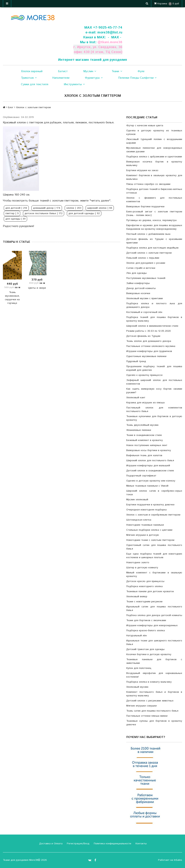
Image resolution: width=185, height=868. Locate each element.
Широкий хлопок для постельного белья (150, 460)
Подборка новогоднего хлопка (144, 586)
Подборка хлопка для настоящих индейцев (152, 248)
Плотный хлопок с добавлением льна (148, 234)
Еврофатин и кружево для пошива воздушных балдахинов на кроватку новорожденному (154, 227)
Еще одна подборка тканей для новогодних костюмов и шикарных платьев (154, 556)
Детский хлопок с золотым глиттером (149, 253)
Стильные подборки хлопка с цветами (149, 530)
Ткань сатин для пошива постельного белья (152, 711)
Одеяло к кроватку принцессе (144, 375)
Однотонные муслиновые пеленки (146, 356)
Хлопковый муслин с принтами (145, 298)
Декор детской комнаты (141, 288)
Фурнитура (94, 78)
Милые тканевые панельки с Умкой (147, 486)
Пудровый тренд (136, 361)
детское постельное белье (44, 213)
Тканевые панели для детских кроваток (150, 591)
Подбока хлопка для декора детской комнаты (154, 615)
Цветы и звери (37, 288)
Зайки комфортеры (138, 283)
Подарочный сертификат (141, 476)
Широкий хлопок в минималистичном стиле (152, 326)
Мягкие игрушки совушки (141, 706)
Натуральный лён (136, 636)
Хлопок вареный (32, 71)
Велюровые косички (138, 293)
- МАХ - (115, 37)
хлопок (74, 208)
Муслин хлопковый (137, 500)
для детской (16, 208)
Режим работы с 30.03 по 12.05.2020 (149, 331)
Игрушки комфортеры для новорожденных (152, 625)
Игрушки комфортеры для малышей (148, 466)
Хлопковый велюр (137, 597)
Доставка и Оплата (50, 844)
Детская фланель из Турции (143, 336)
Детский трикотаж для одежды (145, 649)
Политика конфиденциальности (112, 844)
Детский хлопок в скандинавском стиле (150, 471)
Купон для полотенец (139, 668)
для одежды (15, 219)
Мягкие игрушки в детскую (143, 535)
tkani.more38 (112, 42)
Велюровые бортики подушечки (145, 207)
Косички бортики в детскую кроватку (149, 654)
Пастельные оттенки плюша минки (147, 716)
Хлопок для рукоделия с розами (146, 263)
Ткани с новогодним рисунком (144, 602)
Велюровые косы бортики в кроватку (149, 450)
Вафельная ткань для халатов (144, 455)
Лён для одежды (136, 273)
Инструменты (74, 84)
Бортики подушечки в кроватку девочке (150, 505)
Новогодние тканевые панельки (145, 525)
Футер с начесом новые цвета (145, 126)
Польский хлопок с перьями (143, 258)
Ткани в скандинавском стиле (144, 435)
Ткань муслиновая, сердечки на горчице (12, 298)
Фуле (141, 71)
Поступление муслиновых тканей (146, 278)
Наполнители (61, 78)
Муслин (90, 71)
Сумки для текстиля (35, 84)
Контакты (141, 844)
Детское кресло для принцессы (145, 581)
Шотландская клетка (139, 520)
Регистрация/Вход (78, 844)
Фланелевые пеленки (139, 430)
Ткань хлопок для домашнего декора (149, 341)
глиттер (12, 213)
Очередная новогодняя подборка (146, 510)
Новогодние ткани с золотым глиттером (150, 540)
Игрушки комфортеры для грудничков (149, 351)
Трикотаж (29, 78)
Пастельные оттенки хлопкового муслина (151, 346)
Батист (63, 71)
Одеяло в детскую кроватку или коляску (151, 481)
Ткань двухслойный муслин (142, 425)
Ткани (117, 71)
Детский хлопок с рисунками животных (150, 701)
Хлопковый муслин (137, 687)
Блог (11, 107)
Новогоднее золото (138, 563)
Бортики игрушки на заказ (142, 170)
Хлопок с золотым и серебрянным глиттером (153, 515)
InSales (178, 860)
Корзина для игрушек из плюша (145, 403)
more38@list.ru (110, 32)
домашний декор (47, 208)
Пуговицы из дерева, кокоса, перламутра (151, 220)
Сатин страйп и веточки (141, 268)
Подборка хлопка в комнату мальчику (149, 682)
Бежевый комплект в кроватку (145, 440)
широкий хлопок (100, 208)
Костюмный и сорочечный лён (144, 312)
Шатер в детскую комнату (142, 568)
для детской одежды (84, 213)
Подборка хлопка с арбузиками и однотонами (154, 157)
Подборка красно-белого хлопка (146, 631)
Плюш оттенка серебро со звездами (148, 184)
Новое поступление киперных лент (147, 445)
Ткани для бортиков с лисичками (146, 620)
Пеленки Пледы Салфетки (137, 78)
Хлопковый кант (136, 398)
